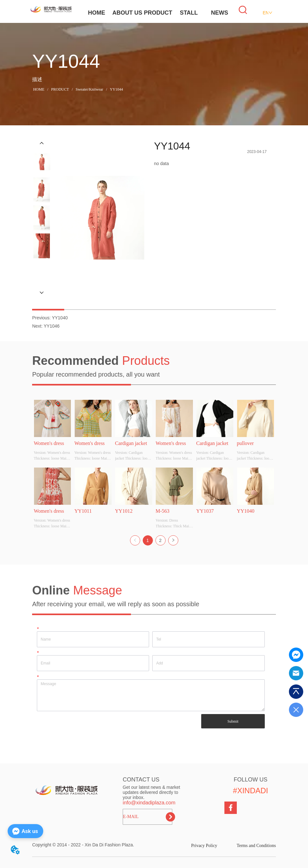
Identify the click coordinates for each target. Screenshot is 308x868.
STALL (189, 13)
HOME (97, 13)
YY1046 (51, 326)
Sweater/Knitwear (89, 89)
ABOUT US (127, 13)
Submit (233, 721)
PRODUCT (158, 13)
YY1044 (116, 89)
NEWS (220, 13)
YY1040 (60, 318)
